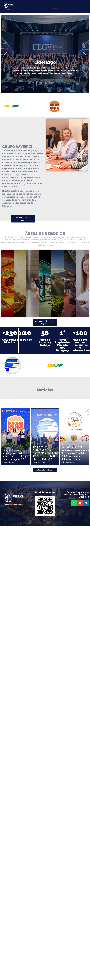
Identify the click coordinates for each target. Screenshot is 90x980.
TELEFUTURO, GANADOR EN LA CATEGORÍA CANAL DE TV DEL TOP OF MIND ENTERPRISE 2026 (45, 453)
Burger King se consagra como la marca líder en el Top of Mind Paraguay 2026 (16, 455)
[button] (4, 106)
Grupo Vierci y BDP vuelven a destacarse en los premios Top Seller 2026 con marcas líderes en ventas (75, 453)
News (5, 448)
